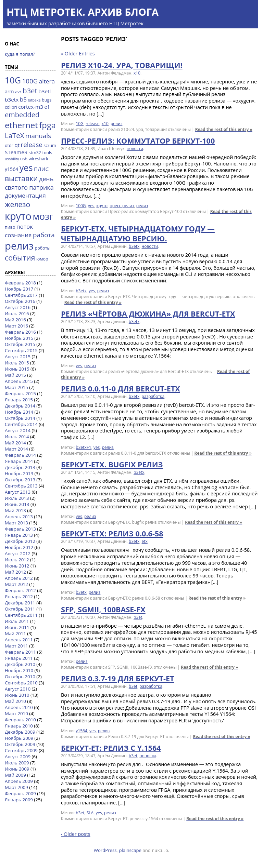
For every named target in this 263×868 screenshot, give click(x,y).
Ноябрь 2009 (19, 738)
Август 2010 (18, 689)
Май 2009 (15, 775)
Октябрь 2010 (20, 677)
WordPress (105, 850)
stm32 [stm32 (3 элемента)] (35, 153)
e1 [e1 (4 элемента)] (47, 107)
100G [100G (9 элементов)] (30, 81)
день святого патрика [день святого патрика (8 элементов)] (29, 183)
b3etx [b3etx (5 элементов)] (12, 99)
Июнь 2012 (17, 566)
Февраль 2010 (20, 720)
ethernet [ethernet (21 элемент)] (21, 125)
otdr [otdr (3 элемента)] (9, 145)
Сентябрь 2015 (21, 350)
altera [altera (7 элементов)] (47, 81)
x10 (137, 73)
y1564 (81, 731)
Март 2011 (16, 646)
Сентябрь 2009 (21, 750)
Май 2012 (15, 572)
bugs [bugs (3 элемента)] (47, 100)
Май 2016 (15, 320)
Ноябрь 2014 (19, 412)
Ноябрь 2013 (19, 473)
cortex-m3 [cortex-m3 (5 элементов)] (31, 107)
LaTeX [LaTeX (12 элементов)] (15, 135)
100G (81, 206)
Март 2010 (16, 713)
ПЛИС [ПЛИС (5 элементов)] (41, 169)
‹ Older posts (76, 834)
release (93, 124)
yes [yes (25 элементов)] (26, 168)
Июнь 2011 (17, 627)
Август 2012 (18, 553)
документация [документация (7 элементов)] (25, 195)
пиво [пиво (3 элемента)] (10, 227)
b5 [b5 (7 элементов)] (23, 99)
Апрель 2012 (19, 578)
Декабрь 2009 (20, 732)
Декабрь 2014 (20, 406)
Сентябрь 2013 (21, 486)
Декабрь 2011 (20, 603)
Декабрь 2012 (20, 541)
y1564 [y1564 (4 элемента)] (11, 169)
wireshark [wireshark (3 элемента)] (39, 159)
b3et (138, 617)
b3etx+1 (83, 447)
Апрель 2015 (19, 381)
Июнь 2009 (17, 769)
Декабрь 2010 (20, 664)
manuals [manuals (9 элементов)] (38, 136)
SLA (90, 813)
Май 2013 (15, 510)
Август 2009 (18, 757)
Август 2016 (18, 307)
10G (79, 124)
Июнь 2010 (17, 695)
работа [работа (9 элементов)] (44, 235)
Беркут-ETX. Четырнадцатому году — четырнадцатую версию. (138, 233)
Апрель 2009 (19, 781)
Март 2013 (16, 523)
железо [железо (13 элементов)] (17, 204)
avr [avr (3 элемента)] (18, 92)
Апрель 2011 (19, 640)
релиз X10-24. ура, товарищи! (122, 65)
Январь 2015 (19, 400)
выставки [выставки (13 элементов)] (21, 178)
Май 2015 (15, 375)
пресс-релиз (122, 206)
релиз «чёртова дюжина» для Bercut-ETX (148, 314)
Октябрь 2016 (20, 301)
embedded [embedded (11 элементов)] (22, 115)
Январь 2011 (19, 658)
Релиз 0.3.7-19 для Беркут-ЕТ (118, 678)
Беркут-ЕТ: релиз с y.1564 (111, 748)
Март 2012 (16, 584)
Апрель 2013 (19, 517)
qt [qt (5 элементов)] (17, 145)
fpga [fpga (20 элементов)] (47, 125)
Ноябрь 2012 (19, 547)
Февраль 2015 (20, 393)
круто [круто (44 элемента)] (18, 216)
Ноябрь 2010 (19, 670)
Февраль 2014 (20, 455)
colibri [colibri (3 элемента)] (11, 107)
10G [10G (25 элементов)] (13, 80)
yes (91, 206)
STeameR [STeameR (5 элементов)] (16, 152)
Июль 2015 (17, 363)
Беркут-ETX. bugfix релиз (112, 464)
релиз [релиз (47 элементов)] (19, 246)
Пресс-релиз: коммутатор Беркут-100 (138, 141)
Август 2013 (18, 492)
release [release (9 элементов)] (32, 144)
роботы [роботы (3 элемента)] (43, 248)
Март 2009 (16, 787)
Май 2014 (15, 443)
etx (145, 541)
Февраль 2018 (20, 283)
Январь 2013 (19, 535)
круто (102, 206)
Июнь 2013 (17, 504)
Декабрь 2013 (20, 467)
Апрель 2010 (19, 707)
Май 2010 (15, 701)
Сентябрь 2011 (21, 615)
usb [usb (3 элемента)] (24, 159)
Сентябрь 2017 (21, 295)
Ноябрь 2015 (19, 338)
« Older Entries (78, 54)
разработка (153, 396)
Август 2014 (18, 430)
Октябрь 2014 (20, 418)
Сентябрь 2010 (21, 683)
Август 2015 (18, 357)
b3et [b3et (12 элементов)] (30, 91)
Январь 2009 (19, 800)
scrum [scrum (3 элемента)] (50, 145)
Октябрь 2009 (20, 744)
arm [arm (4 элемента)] (9, 91)
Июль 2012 (17, 560)
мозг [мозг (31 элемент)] (43, 216)
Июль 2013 (17, 498)
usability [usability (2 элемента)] (12, 159)
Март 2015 (16, 387)
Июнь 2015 (17, 369)
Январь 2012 (19, 597)
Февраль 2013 (20, 529)
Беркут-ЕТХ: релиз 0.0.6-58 (112, 533)
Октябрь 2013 (20, 480)
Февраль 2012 (20, 590)
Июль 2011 (17, 621)
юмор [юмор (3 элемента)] (42, 259)
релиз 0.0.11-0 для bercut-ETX (121, 389)
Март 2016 (16, 326)
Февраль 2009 (20, 793)
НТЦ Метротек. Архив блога (83, 12)
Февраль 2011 (20, 652)
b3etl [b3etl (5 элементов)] (45, 91)
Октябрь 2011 (20, 609)
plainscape (130, 850)
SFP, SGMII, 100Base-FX (103, 609)
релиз (116, 124)
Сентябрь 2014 (21, 424)
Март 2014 (16, 449)
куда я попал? (20, 54)
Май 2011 (15, 633)
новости (135, 149)
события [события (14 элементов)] (20, 258)
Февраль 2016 (20, 332)
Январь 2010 (19, 726)
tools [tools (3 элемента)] (47, 153)
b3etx (134, 246)
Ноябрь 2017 (19, 289)
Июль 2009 (17, 763)
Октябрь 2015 (20, 344)
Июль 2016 (17, 313)
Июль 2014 (17, 437)
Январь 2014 (19, 461)
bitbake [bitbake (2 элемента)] (34, 100)
